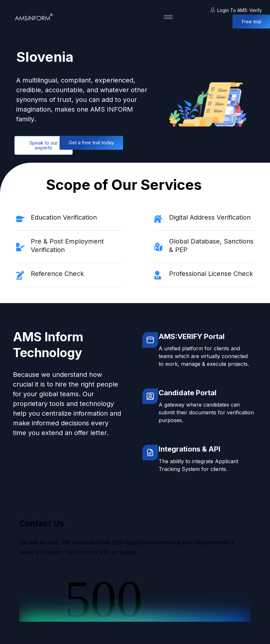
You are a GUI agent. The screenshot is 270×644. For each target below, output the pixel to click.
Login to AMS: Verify (236, 10)
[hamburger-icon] (168, 17)
